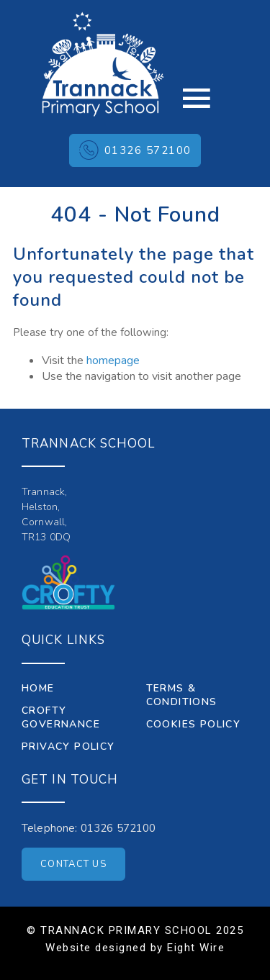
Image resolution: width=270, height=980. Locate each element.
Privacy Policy (68, 747)
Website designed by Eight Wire (135, 948)
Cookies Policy (194, 724)
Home (38, 688)
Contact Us (73, 864)
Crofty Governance (61, 717)
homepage (113, 360)
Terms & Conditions (182, 695)
